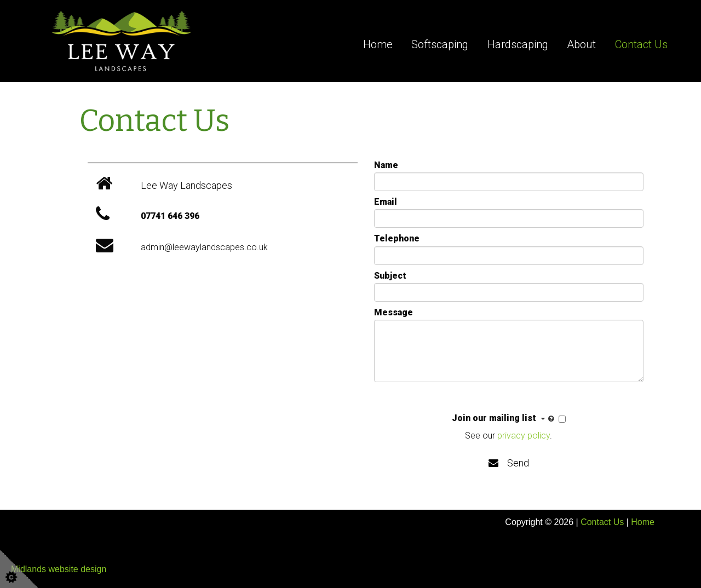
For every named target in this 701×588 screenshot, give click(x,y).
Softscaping (440, 44)
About (581, 44)
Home (378, 44)
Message (393, 312)
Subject (390, 276)
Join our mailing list (504, 419)
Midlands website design (59, 569)
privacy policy (524, 436)
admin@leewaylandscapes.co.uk (204, 247)
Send (509, 463)
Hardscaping (518, 44)
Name (386, 165)
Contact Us (641, 44)
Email (386, 202)
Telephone (397, 238)
